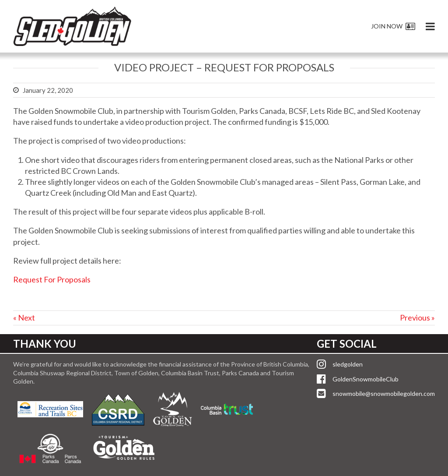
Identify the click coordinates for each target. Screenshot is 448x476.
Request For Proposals (52, 279)
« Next (24, 317)
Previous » (417, 317)
